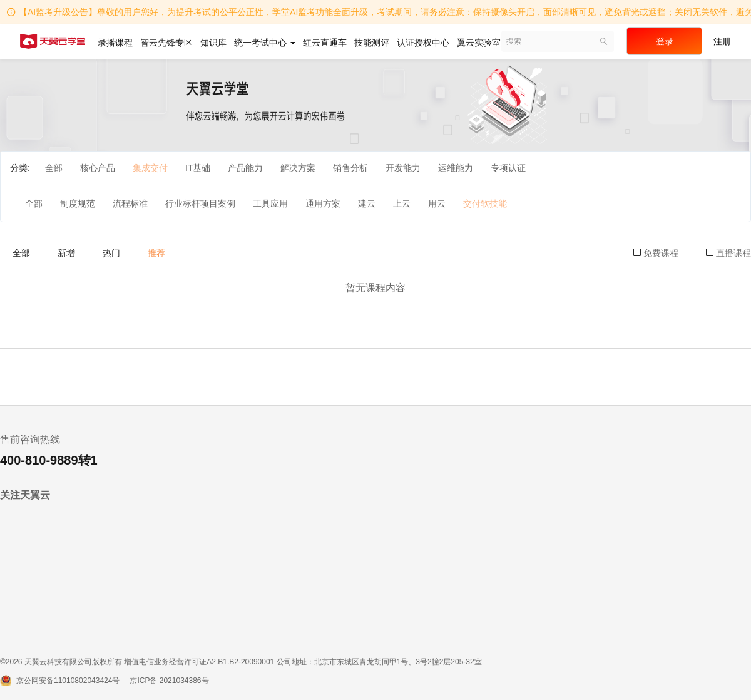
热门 (111, 253)
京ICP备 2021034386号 (169, 681)
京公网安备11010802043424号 (68, 681)
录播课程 (115, 43)
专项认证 (508, 168)
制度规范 (78, 203)
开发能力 (403, 168)
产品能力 (245, 168)
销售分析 (350, 168)
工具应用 (270, 203)
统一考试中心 (265, 43)
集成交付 (150, 168)
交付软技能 (485, 203)
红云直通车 (325, 43)
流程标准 (130, 203)
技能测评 (372, 43)
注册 (722, 41)
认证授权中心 (423, 43)
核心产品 (98, 168)
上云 (402, 203)
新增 (66, 253)
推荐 (156, 253)
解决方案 (298, 168)
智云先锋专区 (166, 43)
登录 (665, 41)
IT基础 (198, 168)
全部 (54, 168)
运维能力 (456, 168)
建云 (367, 203)
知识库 (213, 43)
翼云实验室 (479, 43)
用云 (437, 203)
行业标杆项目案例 (200, 203)
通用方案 (323, 203)
